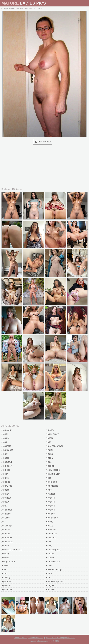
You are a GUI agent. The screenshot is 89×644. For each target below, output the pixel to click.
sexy (49, 546)
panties (50, 514)
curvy (5, 546)
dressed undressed (12, 550)
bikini (5, 474)
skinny (50, 558)
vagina (50, 585)
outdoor (50, 494)
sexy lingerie (53, 470)
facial (5, 566)
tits (48, 578)
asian (5, 438)
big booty (7, 466)
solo (49, 566)
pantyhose (52, 518)
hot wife (50, 589)
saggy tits (51, 534)
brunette (6, 498)
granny (50, 430)
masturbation (53, 474)
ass (4, 442)
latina (49, 458)
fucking (6, 578)
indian (49, 450)
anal (4, 434)
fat (4, 570)
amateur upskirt (54, 582)
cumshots (7, 542)
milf (48, 478)
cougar (6, 530)
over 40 (50, 502)
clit (4, 522)
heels (49, 438)
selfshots (51, 538)
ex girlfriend (8, 562)
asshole (6, 446)
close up (6, 526)
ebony (5, 554)
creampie (7, 538)
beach (5, 458)
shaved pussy (53, 550)
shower (50, 554)
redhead (51, 530)
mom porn (51, 482)
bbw (4, 454)
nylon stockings (54, 570)
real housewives (54, 446)
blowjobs (7, 486)
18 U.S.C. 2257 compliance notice (61, 638)
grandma (7, 589)
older (49, 490)
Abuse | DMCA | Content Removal (28, 638)
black (5, 478)
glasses (6, 585)
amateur (6, 430)
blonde (6, 482)
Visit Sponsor (43, 142)
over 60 (50, 510)
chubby (6, 514)
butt (4, 506)
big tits (6, 470)
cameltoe (7, 510)
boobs (5, 490)
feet (4, 574)
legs (49, 462)
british (5, 494)
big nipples (52, 486)
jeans (49, 454)
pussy (49, 526)
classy (5, 518)
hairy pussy (52, 434)
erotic (5, 558)
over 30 (50, 498)
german (6, 582)
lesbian (50, 466)
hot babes (7, 450)
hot (48, 442)
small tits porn (53, 562)
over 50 (50, 506)
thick (49, 574)
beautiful (7, 462)
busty (5, 502)
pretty (49, 522)
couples (6, 534)
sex (48, 542)
